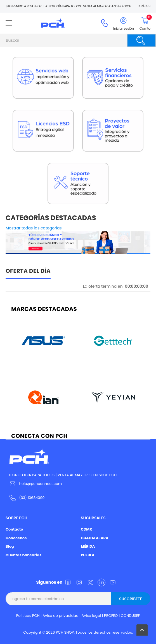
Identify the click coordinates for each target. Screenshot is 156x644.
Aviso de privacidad (61, 616)
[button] (142, 630)
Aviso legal (91, 616)
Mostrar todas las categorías (34, 228)
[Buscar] (141, 40)
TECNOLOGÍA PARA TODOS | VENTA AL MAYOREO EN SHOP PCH (62, 475)
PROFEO (111, 616)
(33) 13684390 (32, 498)
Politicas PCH (28, 616)
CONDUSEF (130, 616)
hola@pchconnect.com (40, 484)
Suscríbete (131, 599)
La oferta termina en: (103, 286)
